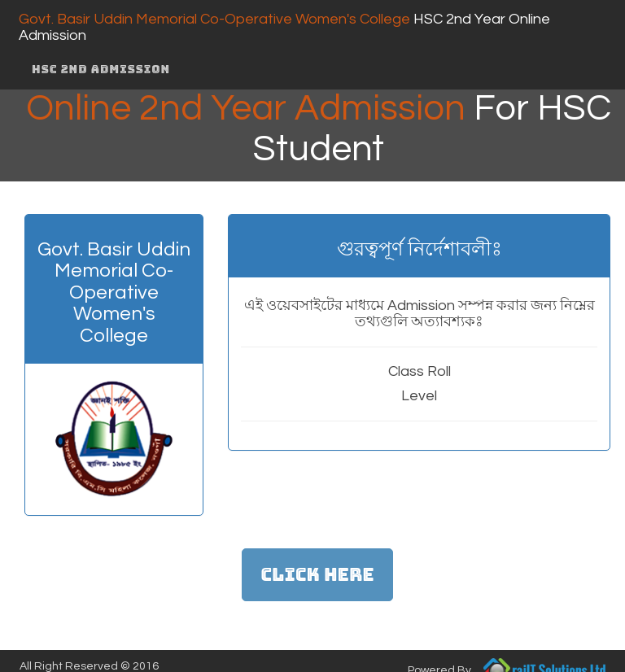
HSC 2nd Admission (101, 69)
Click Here (317, 575)
